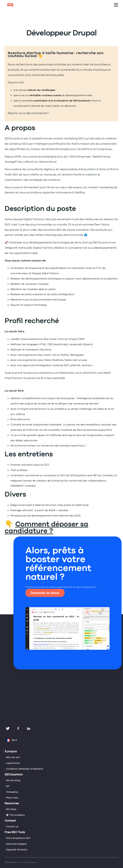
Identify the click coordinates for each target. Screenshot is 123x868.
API (8, 781)
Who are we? (13, 752)
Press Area (12, 792)
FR (12, 735)
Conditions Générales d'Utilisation (24, 764)
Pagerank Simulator (16, 844)
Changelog (12, 787)
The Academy (15, 810)
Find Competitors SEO (18, 833)
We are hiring (13, 775)
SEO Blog (11, 804)
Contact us (12, 821)
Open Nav (117, 3)
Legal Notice (13, 758)
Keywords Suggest (16, 839)
